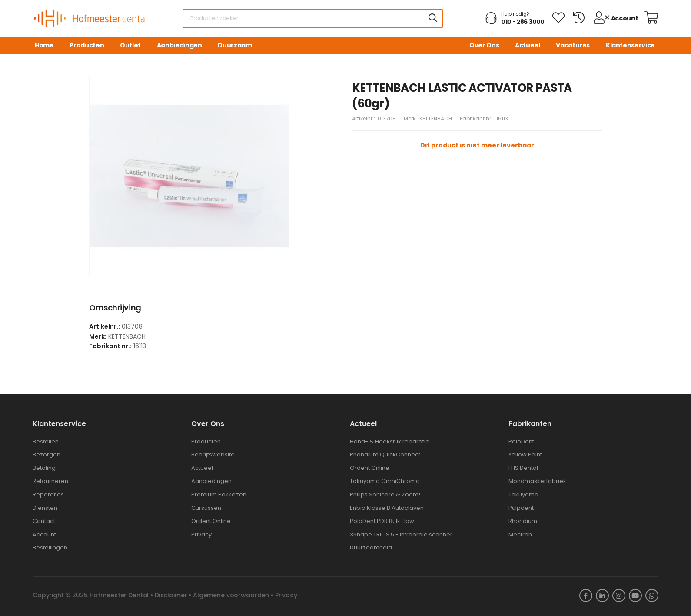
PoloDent (521, 441)
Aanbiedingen (179, 45)
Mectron (520, 534)
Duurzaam (235, 45)
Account (44, 534)
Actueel (528, 45)
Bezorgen (47, 455)
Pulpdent (521, 508)
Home (44, 45)
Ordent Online (211, 521)
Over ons (208, 424)
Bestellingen (50, 548)
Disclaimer (171, 595)
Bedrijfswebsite (213, 455)
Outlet (130, 45)
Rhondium (523, 521)
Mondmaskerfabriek (537, 481)
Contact (44, 521)
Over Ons (484, 45)
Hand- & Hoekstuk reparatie (390, 441)
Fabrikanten (530, 424)
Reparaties (48, 494)
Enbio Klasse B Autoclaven (387, 508)
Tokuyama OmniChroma (385, 481)
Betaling (44, 468)
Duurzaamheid (371, 548)
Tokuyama (523, 494)
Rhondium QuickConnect (385, 455)
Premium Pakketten (219, 494)
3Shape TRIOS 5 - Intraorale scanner (401, 534)
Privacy (201, 534)
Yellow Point (525, 455)
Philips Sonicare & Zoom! (385, 494)
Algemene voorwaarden (231, 595)
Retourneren (50, 481)
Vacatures (573, 45)
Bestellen (46, 441)
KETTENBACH (436, 118)
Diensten (45, 508)
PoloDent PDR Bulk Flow (382, 521)
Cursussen (206, 508)
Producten (87, 45)
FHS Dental (523, 468)
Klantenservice (630, 45)
